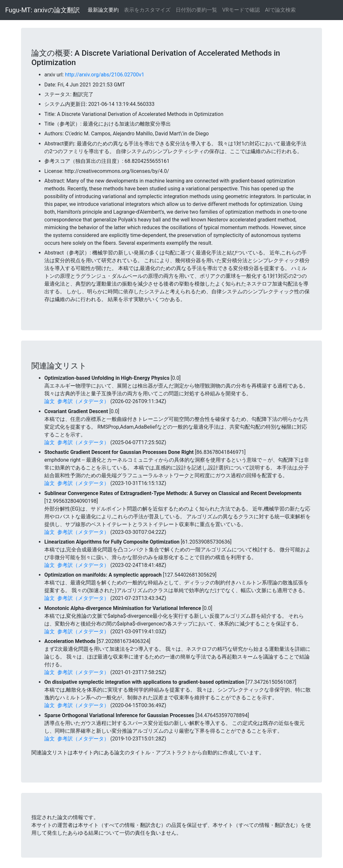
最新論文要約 (103, 10)
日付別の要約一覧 (196, 10)
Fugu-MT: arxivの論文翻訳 (43, 10)
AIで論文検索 (280, 10)
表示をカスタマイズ (147, 10)
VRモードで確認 (241, 10)
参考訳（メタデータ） (83, 401)
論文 (50, 401)
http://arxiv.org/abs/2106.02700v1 (105, 75)
